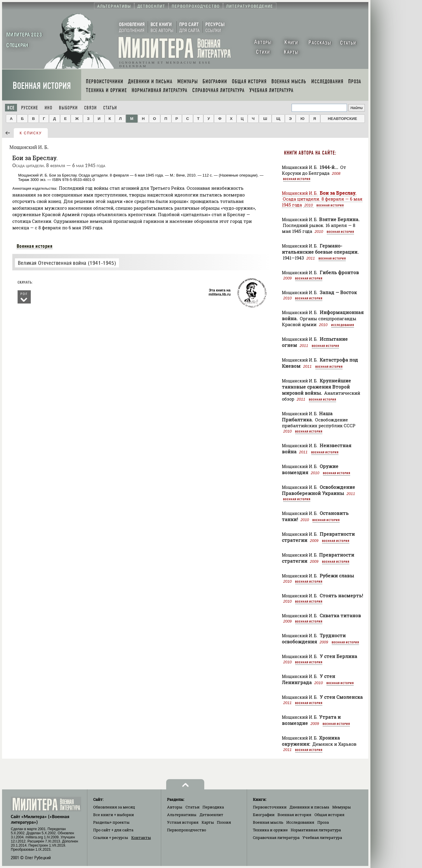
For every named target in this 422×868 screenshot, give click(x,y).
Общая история (329, 815)
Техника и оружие (270, 830)
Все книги (114, 815)
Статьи (110, 108)
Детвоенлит (211, 815)
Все (11, 108)
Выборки (68, 108)
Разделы (111, 822)
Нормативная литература (316, 830)
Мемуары (342, 807)
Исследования (343, 325)
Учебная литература (322, 838)
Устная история (183, 822)
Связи (90, 108)
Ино (49, 108)
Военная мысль (268, 822)
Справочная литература (276, 838)
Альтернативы (182, 815)
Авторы (175, 807)
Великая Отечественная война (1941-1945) (67, 263)
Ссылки (111, 838)
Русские (30, 108)
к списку (31, 133)
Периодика (213, 807)
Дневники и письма (309, 807)
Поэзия (224, 822)
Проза (323, 822)
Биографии (264, 815)
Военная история (42, 86)
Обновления (114, 807)
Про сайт (113, 830)
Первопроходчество (187, 830)
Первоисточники (270, 807)
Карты (208, 822)
